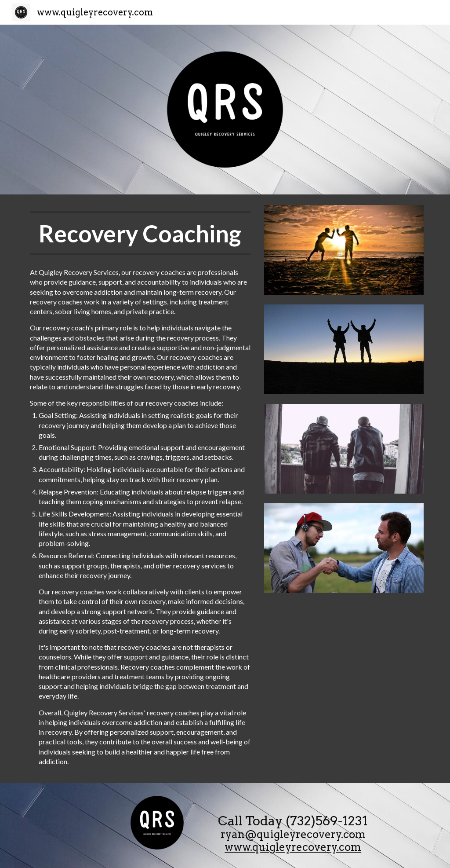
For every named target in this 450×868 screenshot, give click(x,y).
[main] (140, 233)
